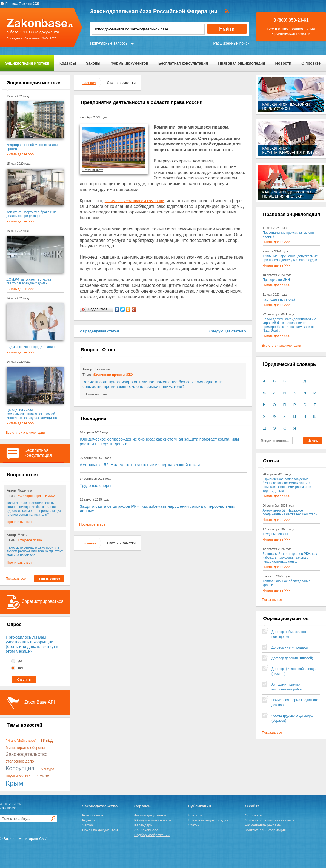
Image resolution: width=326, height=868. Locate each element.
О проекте (311, 63)
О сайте (252, 806)
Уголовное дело (20, 761)
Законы (93, 63)
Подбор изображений (152, 835)
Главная (89, 83)
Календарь (143, 825)
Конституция (93, 815)
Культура (47, 769)
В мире (42, 776)
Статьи (194, 825)
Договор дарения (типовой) (292, 658)
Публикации (199, 806)
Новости (283, 63)
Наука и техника (18, 776)
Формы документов (129, 63)
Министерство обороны (25, 748)
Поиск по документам (100, 830)
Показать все (16, 579)
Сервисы (143, 806)
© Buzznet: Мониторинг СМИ (24, 839)
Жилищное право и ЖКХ (37, 496)
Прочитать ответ (19, 522)
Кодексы (68, 63)
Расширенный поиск (231, 43)
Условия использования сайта (270, 820)
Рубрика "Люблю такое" (21, 741)
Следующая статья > (228, 331)
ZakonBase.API (40, 702)
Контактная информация (265, 830)
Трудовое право (30, 540)
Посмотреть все (92, 524)
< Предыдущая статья (99, 331)
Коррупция (20, 768)
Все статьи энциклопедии (25, 433)
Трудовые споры (95, 485)
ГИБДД (47, 740)
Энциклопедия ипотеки (27, 63)
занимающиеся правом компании (134, 201)
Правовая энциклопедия (241, 63)
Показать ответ (97, 394)
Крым (15, 783)
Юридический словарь (153, 820)
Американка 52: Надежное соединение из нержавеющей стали (140, 465)
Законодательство (27, 754)
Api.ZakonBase (146, 830)
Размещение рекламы (263, 825)
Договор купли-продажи (290, 647)
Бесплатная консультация (183, 63)
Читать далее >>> (20, 154)
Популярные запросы (109, 43)
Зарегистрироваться (43, 601)
